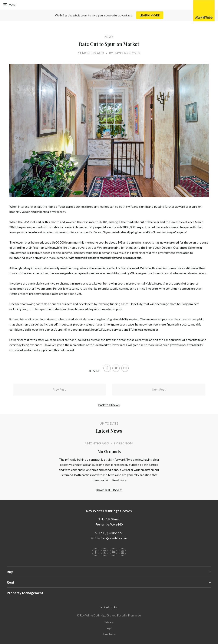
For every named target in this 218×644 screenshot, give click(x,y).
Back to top (111, 607)
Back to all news (109, 405)
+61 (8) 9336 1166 (111, 533)
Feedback (109, 634)
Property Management (25, 593)
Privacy (109, 622)
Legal (109, 628)
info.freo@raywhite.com (111, 538)
